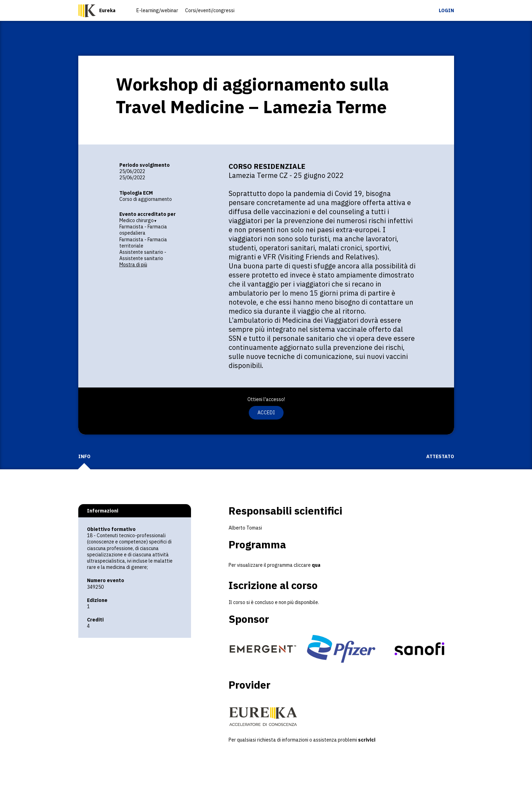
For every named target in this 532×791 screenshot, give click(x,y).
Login (446, 10)
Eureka (107, 10)
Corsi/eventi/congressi (210, 10)
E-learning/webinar (157, 10)
